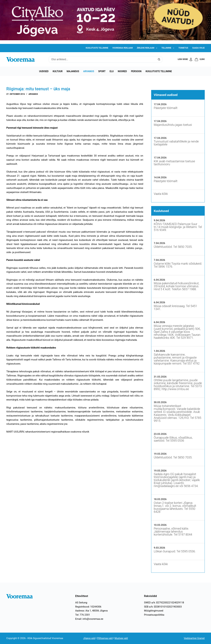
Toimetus (183, 48)
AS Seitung (81, 603)
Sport (102, 71)
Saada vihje (198, 48)
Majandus (73, 71)
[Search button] (159, 59)
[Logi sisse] (185, 59)
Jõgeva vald (88, 638)
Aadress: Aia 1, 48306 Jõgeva (91, 611)
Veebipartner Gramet (193, 638)
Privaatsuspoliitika (154, 615)
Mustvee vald (122, 638)
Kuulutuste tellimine (97, 48)
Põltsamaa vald (105, 638)
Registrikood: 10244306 (88, 607)
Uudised (44, 71)
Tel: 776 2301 (83, 615)
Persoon (136, 71)
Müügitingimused (154, 611)
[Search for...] (102, 59)
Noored (122, 71)
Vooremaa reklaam (123, 48)
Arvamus (89, 71)
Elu (112, 71)
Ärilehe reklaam (148, 48)
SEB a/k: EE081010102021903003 (163, 607)
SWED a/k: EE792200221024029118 (164, 603)
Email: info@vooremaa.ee (89, 619)
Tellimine (168, 48)
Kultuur (58, 71)
